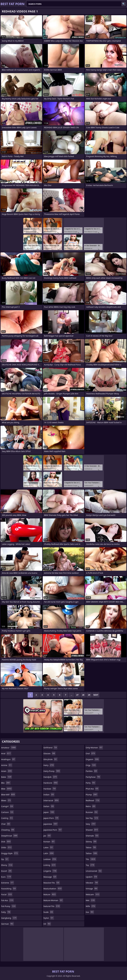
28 (83, 695)
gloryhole (50, 759)
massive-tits (52, 883)
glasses (49, 753)
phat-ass (92, 789)
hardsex (50, 789)
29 (89, 695)
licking (50, 865)
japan (49, 812)
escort (7, 871)
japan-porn (51, 818)
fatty (6, 912)
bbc (6, 783)
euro (6, 877)
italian (49, 806)
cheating (8, 830)
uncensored (94, 871)
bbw (7, 789)
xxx (90, 912)
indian (49, 795)
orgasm (92, 759)
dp (5, 859)
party (91, 783)
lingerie (50, 871)
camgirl (7, 806)
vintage (92, 889)
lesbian (50, 859)
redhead (93, 800)
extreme (8, 883)
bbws (6, 800)
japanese (51, 824)
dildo (7, 847)
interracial (51, 800)
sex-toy (92, 818)
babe (7, 777)
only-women (94, 748)
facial (7, 894)
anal (6, 753)
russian (92, 812)
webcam (93, 894)
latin (49, 853)
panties (92, 771)
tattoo (92, 853)
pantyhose (93, 777)
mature (50, 894)
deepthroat (10, 836)
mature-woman (53, 900)
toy (90, 865)
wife (91, 906)
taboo (91, 847)
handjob (50, 777)
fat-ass (8, 900)
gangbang (9, 918)
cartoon (7, 812)
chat (6, 824)
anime (7, 765)
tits (91, 859)
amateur (9, 748)
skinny (91, 842)
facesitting (9, 889)
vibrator (92, 883)
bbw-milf (8, 795)
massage (50, 877)
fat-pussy (9, 906)
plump (92, 795)
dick (6, 842)
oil (47, 924)
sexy (91, 824)
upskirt (92, 877)
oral (91, 753)
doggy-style (10, 853)
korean (49, 842)
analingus (8, 759)
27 (77, 695)
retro (91, 806)
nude (48, 912)
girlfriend (50, 748)
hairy (49, 765)
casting (7, 818)
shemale (92, 836)
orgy (91, 765)
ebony (7, 865)
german (8, 924)
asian (7, 771)
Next (96, 695)
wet (91, 900)
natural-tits (52, 906)
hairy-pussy (52, 771)
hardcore (51, 783)
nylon (49, 918)
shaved (92, 830)
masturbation (53, 889)
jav (47, 836)
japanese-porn (53, 830)
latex (48, 847)
